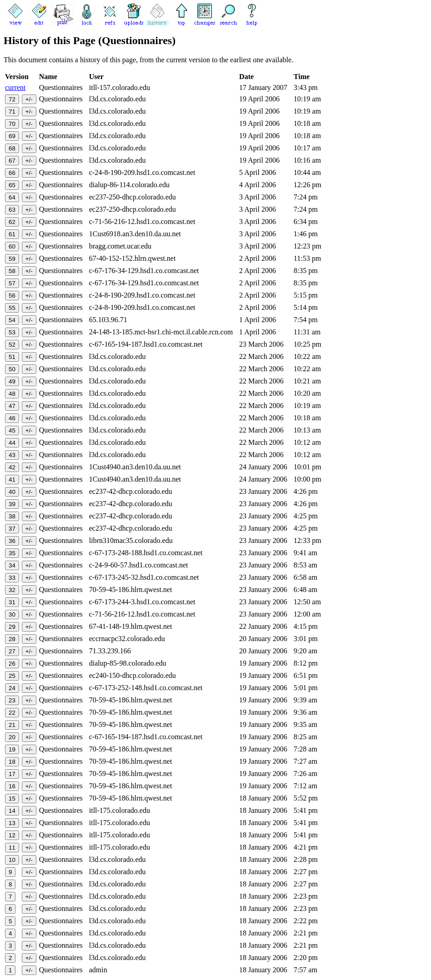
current (15, 87)
